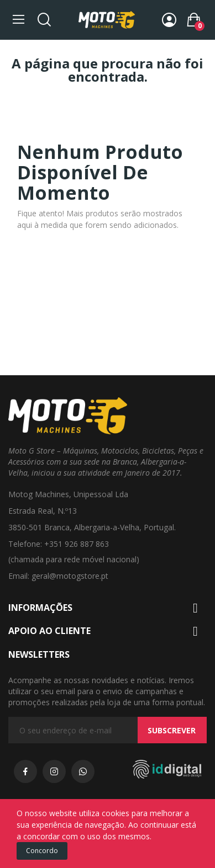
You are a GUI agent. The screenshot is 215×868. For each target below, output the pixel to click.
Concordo (42, 851)
